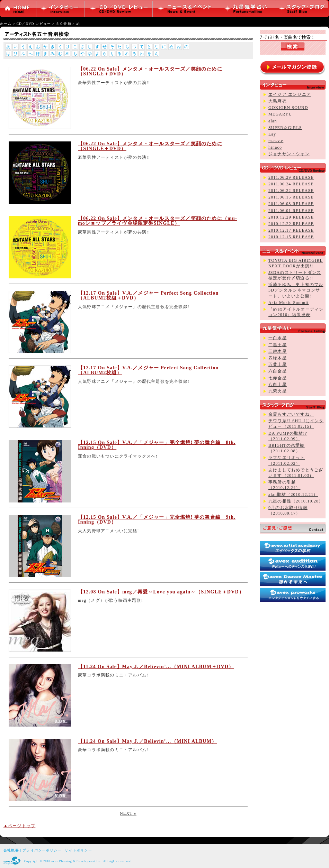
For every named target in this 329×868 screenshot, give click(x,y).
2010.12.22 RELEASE (291, 224)
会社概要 (11, 850)
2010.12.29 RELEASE (291, 217)
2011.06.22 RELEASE (291, 191)
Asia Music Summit (288, 303)
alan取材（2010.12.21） (293, 495)
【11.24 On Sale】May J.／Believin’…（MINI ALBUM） (147, 741)
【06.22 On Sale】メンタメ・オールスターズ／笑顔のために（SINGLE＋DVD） (150, 71)
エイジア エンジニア (290, 94)
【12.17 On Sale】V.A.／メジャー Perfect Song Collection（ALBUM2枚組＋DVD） (148, 296)
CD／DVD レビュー (34, 24)
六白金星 (278, 371)
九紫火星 (278, 391)
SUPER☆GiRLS (285, 128)
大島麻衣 (278, 101)
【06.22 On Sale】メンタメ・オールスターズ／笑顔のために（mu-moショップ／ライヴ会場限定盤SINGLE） (158, 221)
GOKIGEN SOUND (288, 108)
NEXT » (128, 813)
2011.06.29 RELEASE (291, 177)
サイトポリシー (78, 850)
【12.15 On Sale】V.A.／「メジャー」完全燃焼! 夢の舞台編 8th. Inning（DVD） (157, 445)
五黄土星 (278, 364)
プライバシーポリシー (42, 850)
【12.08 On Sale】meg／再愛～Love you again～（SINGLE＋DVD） (161, 592)
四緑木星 (278, 358)
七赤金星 (278, 378)
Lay (272, 134)
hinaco (275, 147)
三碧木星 (278, 351)
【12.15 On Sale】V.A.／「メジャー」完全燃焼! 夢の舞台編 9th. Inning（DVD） (157, 520)
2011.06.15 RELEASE (291, 197)
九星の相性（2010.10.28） (296, 501)
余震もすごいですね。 (291, 414)
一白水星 (278, 338)
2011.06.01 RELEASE (291, 211)
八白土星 (278, 385)
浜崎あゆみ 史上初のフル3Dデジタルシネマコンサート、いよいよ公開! (296, 290)
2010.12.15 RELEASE (291, 237)
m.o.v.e (276, 141)
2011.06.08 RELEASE (291, 204)
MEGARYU (280, 114)
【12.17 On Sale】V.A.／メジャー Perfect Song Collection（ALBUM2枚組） (148, 370)
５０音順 (64, 24)
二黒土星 (278, 345)
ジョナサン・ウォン (289, 154)
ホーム (6, 24)
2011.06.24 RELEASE (291, 184)
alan (273, 121)
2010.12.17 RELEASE (291, 230)
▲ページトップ (19, 826)
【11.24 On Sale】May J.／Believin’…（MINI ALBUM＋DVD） (156, 667)
